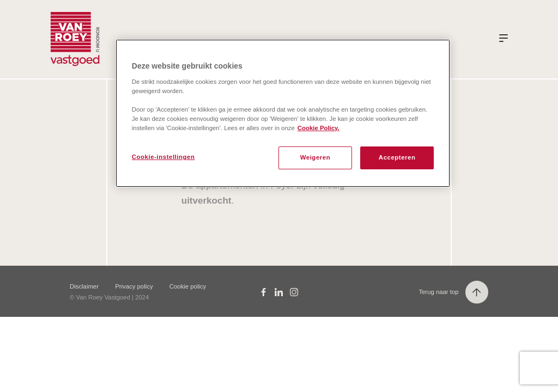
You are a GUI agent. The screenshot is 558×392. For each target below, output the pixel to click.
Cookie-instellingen (163, 157)
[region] (283, 113)
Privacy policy (134, 286)
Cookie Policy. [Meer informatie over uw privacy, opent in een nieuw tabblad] (319, 128)
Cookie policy (188, 286)
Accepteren (397, 157)
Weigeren (316, 157)
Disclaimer (84, 286)
